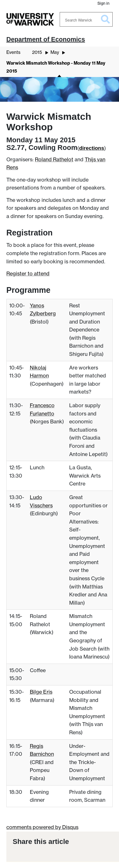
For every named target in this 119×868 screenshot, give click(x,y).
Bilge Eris (41, 692)
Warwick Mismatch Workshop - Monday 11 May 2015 (56, 67)
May (55, 52)
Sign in (103, 3)
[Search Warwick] (86, 19)
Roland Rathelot (54, 159)
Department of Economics (46, 39)
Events (13, 52)
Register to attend (28, 273)
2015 (37, 52)
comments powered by (42, 827)
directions (92, 148)
